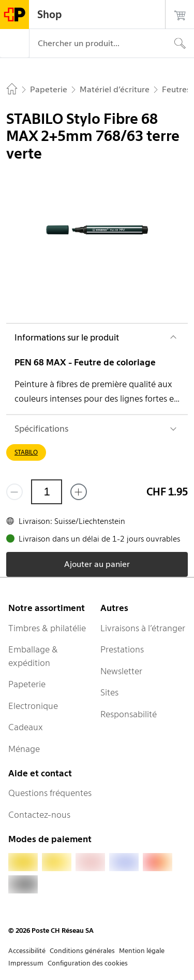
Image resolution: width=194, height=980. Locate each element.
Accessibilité (27, 951)
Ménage (24, 749)
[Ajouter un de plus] (79, 492)
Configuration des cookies (88, 963)
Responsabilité (129, 714)
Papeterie (27, 684)
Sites (109, 692)
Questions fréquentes (50, 793)
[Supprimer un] (14, 492)
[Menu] (14, 44)
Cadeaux (26, 727)
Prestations (122, 649)
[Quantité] (47, 492)
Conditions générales (82, 951)
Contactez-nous (39, 815)
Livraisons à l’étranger (143, 628)
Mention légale (142, 951)
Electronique (33, 706)
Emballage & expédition (33, 656)
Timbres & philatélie (47, 628)
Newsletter (121, 671)
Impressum (26, 963)
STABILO (26, 452)
